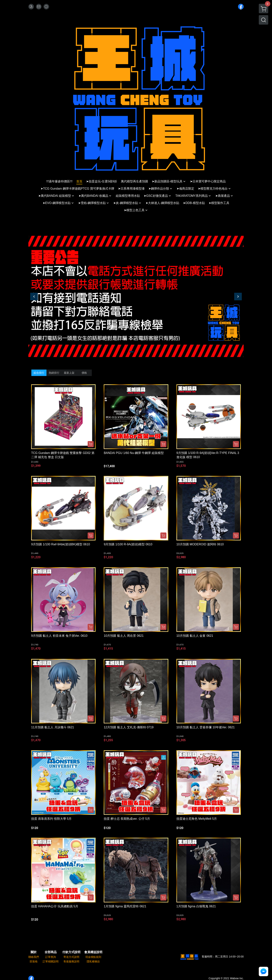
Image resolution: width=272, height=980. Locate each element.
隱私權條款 (93, 961)
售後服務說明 (71, 961)
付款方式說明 (71, 952)
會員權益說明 (93, 952)
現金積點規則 (93, 957)
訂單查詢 (51, 957)
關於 (34, 952)
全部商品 (51, 952)
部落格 (34, 961)
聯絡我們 (34, 957)
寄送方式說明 (71, 957)
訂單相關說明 (51, 961)
